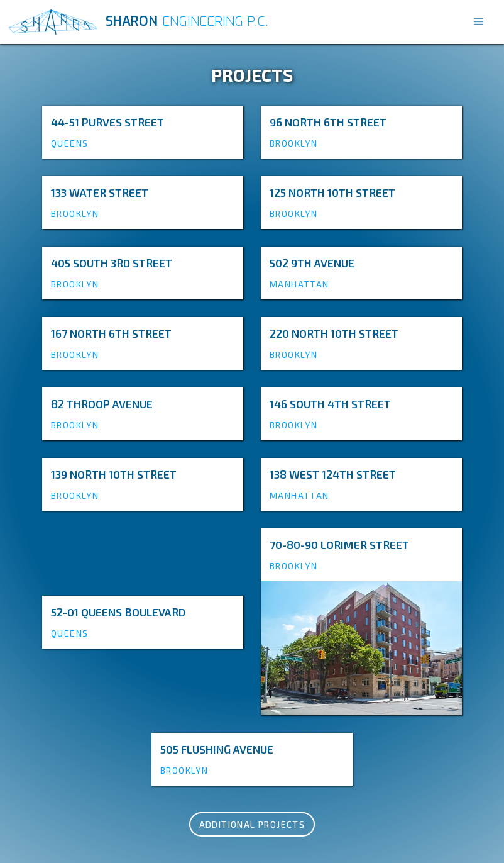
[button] (479, 22)
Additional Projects (252, 824)
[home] (236, 22)
